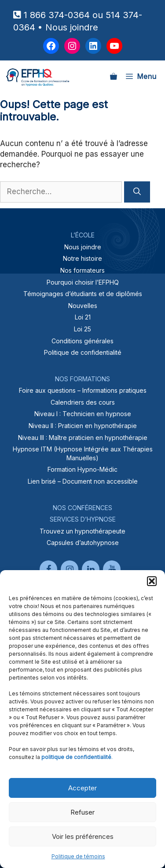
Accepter (82, 788)
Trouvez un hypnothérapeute (82, 531)
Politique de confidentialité (83, 352)
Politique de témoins (78, 856)
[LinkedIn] (91, 570)
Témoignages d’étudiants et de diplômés (83, 294)
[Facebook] (48, 570)
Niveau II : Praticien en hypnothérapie (83, 426)
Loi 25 (82, 329)
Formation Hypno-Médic (82, 469)
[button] (152, 581)
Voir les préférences (83, 836)
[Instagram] (70, 570)
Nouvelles (83, 306)
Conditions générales (82, 341)
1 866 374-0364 (57, 15)
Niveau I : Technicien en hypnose (83, 414)
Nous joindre (72, 27)
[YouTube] (112, 570)
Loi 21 (83, 317)
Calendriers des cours (83, 402)
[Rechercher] (137, 192)
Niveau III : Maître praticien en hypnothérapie (83, 438)
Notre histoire (82, 258)
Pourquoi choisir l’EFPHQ (83, 282)
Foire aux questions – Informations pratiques (83, 390)
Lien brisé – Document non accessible (83, 481)
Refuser (82, 812)
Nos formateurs (82, 270)
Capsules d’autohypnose (83, 543)
